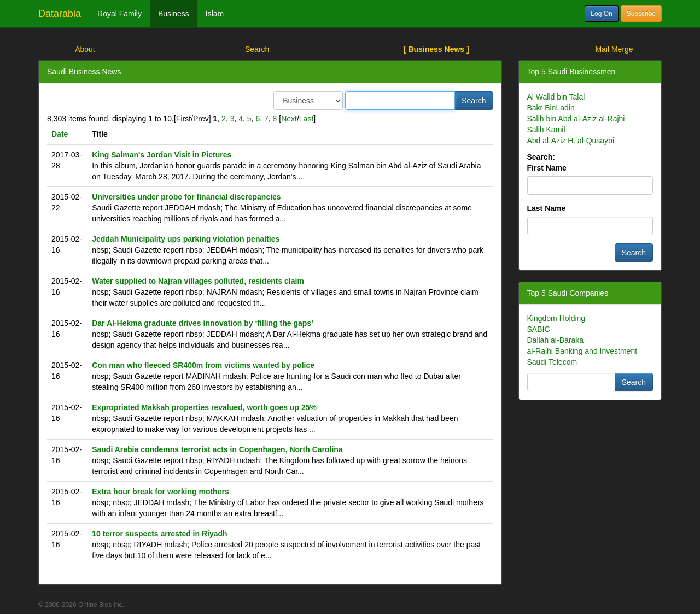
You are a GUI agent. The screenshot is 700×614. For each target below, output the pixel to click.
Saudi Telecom (552, 362)
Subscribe (641, 14)
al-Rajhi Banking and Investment (582, 351)
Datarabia (60, 14)
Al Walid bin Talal (556, 97)
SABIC (539, 329)
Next (289, 119)
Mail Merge (614, 49)
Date (60, 134)
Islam (215, 14)
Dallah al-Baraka (556, 340)
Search (257, 49)
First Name (547, 168)
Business (174, 14)
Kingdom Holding (556, 318)
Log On (601, 14)
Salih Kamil (546, 130)
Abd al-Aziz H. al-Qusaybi (571, 141)
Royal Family (119, 14)
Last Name (547, 208)
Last (306, 119)
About (85, 49)
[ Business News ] (436, 49)
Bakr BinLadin (551, 108)
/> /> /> (308, 101)
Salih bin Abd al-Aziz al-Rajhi (576, 119)
